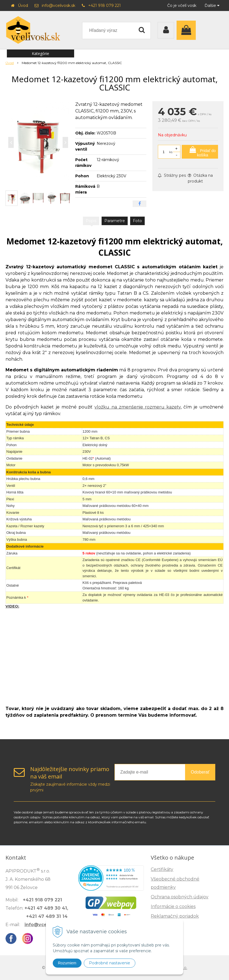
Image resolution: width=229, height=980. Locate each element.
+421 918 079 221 (104, 5)
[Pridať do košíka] (200, 152)
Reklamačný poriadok (175, 916)
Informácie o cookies (173, 906)
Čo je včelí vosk (182, 5)
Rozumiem (67, 963)
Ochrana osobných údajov (180, 897)
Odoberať (200, 772)
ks (171, 152)
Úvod (23, 5)
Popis (91, 221)
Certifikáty (162, 869)
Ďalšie (212, 5)
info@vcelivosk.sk (58, 5)
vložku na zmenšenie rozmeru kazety (137, 407)
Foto (137, 221)
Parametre (115, 221)
